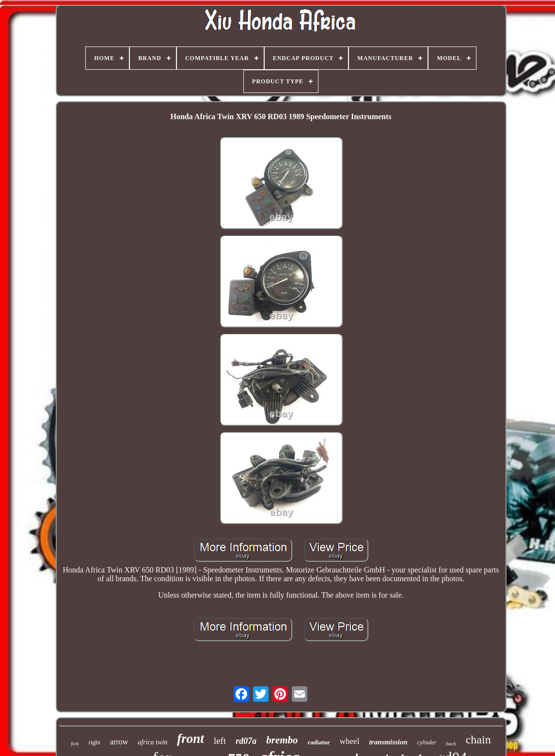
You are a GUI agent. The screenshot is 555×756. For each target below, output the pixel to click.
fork (75, 744)
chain (478, 740)
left (220, 741)
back (451, 743)
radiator (319, 742)
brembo (282, 740)
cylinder (427, 742)
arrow (119, 742)
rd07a (246, 741)
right (94, 742)
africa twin (152, 742)
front (190, 739)
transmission (388, 742)
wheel (350, 741)
